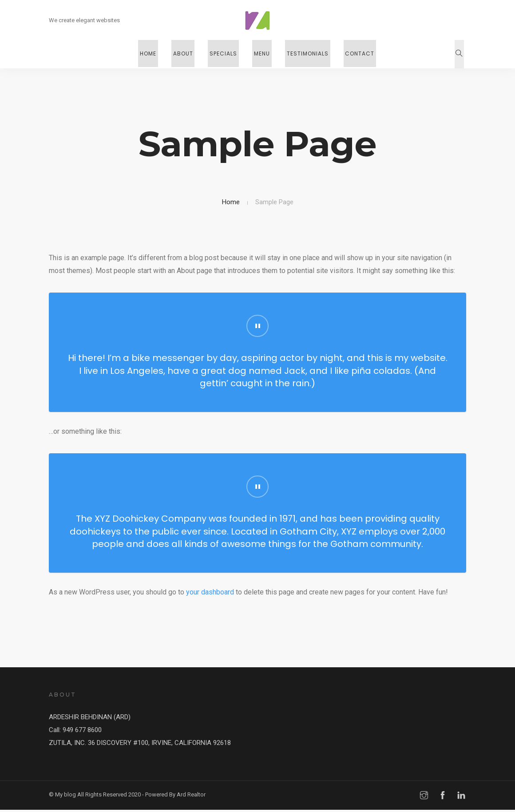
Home (156, 54)
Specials (225, 54)
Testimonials (302, 54)
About (188, 54)
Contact (351, 54)
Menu (260, 54)
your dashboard (210, 594)
